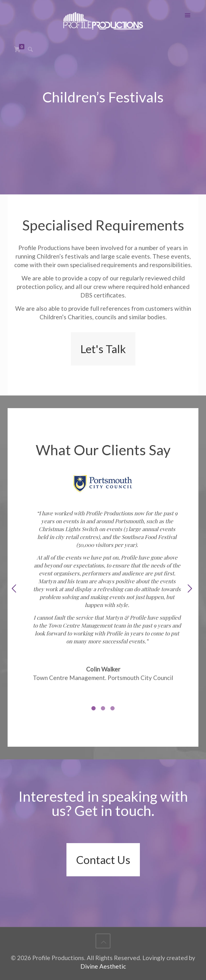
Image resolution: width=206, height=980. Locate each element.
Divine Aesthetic (103, 966)
